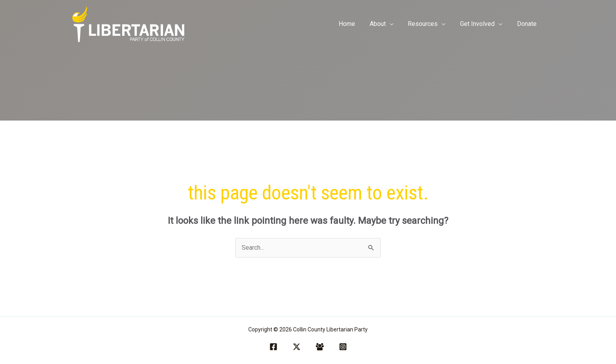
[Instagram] (343, 347)
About (384, 24)
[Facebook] (273, 347)
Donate (528, 24)
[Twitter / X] (297, 347)
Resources (427, 24)
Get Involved (480, 24)
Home (355, 24)
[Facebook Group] (320, 347)
